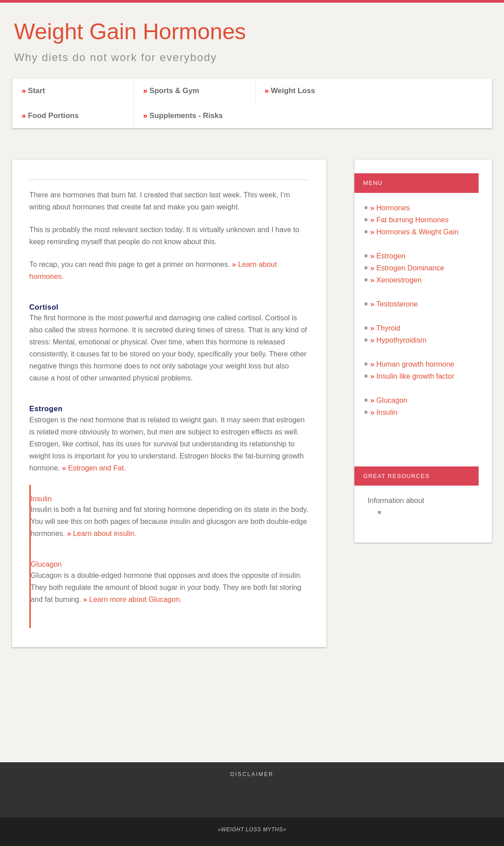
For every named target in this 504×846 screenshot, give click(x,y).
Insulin (387, 412)
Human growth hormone (415, 364)
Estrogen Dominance (410, 268)
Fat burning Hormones (412, 220)
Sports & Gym (174, 91)
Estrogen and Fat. (97, 468)
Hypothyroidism (401, 340)
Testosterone (397, 304)
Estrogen (391, 256)
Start (37, 91)
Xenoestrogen (399, 280)
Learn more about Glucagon (134, 599)
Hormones (393, 208)
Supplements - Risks (186, 116)
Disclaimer (252, 774)
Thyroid (388, 328)
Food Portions (53, 116)
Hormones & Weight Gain (417, 232)
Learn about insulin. (105, 533)
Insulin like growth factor (415, 376)
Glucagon (392, 400)
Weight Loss (293, 91)
